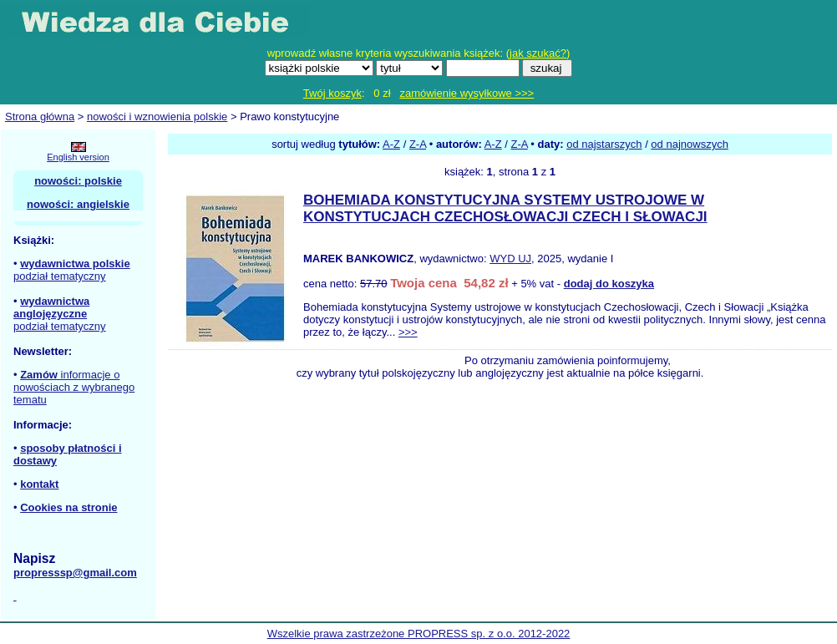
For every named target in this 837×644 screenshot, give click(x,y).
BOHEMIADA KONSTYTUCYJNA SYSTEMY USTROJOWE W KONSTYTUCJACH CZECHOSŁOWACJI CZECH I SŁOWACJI (505, 208)
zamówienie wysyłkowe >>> (467, 93)
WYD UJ (510, 259)
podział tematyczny (60, 276)
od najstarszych (604, 144)
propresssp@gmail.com (75, 573)
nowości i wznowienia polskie (157, 117)
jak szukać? (538, 53)
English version (78, 157)
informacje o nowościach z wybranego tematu (74, 387)
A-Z (391, 144)
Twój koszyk (332, 93)
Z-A (418, 144)
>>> (408, 332)
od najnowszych (690, 144)
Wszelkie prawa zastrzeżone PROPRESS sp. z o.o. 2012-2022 (419, 634)
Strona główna (40, 117)
